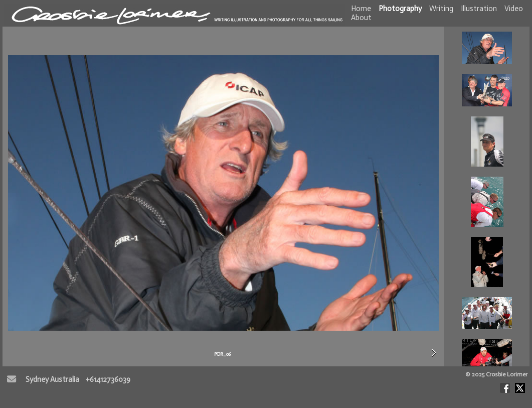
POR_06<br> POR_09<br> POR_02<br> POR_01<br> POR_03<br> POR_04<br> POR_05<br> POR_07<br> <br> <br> (487, 196)
